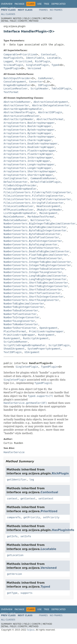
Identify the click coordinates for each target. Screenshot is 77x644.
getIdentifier (17, 480)
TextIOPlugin (13, 352)
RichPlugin (43, 61)
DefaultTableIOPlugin (46, 182)
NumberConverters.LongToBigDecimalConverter (35, 276)
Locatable (54, 58)
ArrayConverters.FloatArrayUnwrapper (30, 151)
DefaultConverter (16, 182)
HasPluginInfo (13, 58)
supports (26, 593)
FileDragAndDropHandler (20, 189)
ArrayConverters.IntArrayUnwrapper (28, 158)
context (12, 499)
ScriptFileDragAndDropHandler (25, 345)
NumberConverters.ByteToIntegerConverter (33, 241)
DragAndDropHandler (17, 85)
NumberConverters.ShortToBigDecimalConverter (36, 283)
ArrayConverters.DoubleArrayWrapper (29, 147)
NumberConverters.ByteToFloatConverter (31, 237)
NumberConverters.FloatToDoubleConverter (33, 258)
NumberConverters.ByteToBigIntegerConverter (35, 230)
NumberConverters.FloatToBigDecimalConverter (36, 255)
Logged (8, 61)
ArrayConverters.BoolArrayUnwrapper (29, 123)
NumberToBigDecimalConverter (24, 304)
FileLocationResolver (19, 206)
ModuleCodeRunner (16, 220)
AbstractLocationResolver (22, 116)
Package (19, 4)
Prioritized (28, 54)
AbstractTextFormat (50, 119)
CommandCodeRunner (43, 178)
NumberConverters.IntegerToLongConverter (33, 272)
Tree (47, 4)
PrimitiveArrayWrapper (19, 335)
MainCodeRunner (14, 217)
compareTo (14, 517)
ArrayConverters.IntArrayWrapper (27, 161)
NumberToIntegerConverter (22, 317)
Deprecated (59, 4)
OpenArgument (48, 328)
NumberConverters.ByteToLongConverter (30, 244)
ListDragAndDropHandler (20, 213)
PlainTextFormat (15, 331)
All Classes (8, 14)
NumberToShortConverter (20, 328)
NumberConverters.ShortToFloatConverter (32, 293)
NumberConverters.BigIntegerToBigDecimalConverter (40, 224)
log (32, 480)
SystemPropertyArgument (44, 349)
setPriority (51, 517)
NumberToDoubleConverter (21, 310)
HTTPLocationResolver (19, 210)
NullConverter (40, 220)
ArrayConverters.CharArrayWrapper (28, 140)
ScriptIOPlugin (59, 345)
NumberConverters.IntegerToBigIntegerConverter (37, 265)
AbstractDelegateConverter (51, 105)
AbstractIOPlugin (50, 112)
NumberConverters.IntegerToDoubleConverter (34, 269)
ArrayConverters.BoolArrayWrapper (28, 126)
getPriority (32, 517)
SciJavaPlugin (13, 65)
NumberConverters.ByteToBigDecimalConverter (35, 227)
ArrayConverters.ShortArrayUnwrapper (30, 171)
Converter (36, 82)
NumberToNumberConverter (21, 324)
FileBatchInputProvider (20, 185)
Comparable (11, 54)
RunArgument (46, 335)
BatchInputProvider (17, 78)
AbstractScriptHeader (19, 119)
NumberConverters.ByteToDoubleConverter (32, 234)
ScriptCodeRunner (16, 342)
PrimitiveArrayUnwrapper (46, 331)
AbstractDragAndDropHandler (23, 109)
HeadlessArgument (48, 206)
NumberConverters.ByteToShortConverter (31, 248)
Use (39, 4)
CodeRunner (46, 78)
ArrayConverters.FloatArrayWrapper (28, 154)
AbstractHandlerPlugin (19, 112)
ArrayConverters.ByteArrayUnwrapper (29, 130)
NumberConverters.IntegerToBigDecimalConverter (37, 262)
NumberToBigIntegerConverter (24, 307)
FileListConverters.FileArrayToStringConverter (37, 192)
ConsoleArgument (15, 82)
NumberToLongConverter (19, 321)
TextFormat (11, 92)
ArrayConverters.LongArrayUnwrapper (29, 164)
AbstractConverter (16, 105)
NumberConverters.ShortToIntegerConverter (34, 297)
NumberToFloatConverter (20, 314)
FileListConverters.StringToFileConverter (34, 203)
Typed (55, 65)
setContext (46, 499)
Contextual (49, 54)
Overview (7, 4)
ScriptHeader (40, 89)
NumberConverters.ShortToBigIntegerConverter (36, 286)
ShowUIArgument (14, 349)
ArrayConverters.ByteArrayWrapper (28, 133)
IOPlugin (44, 85)
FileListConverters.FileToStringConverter (34, 196)
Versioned (34, 68)
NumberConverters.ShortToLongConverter (31, 300)
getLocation (15, 555)
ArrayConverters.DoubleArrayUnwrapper (30, 144)
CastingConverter (16, 178)
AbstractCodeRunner (17, 102)
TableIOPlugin (61, 89)
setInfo (26, 536)
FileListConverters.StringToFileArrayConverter (37, 199)
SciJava (31, 630)
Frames (43, 10)
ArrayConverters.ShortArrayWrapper (28, 175)
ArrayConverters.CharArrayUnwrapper (29, 137)
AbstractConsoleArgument (51, 102)
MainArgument (48, 213)
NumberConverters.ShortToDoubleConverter (33, 290)
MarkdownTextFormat (41, 217)
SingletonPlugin (37, 65)
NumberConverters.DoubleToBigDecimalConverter (37, 251)
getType (12, 593)
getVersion (14, 574)
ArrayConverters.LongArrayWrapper (28, 168)
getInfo (12, 536)
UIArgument (32, 352)
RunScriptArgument (36, 338)
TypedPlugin (12, 68)
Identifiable (35, 58)
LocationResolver (16, 89)
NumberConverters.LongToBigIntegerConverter (35, 279)
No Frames (56, 10)
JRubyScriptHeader (49, 210)
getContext (28, 499)
